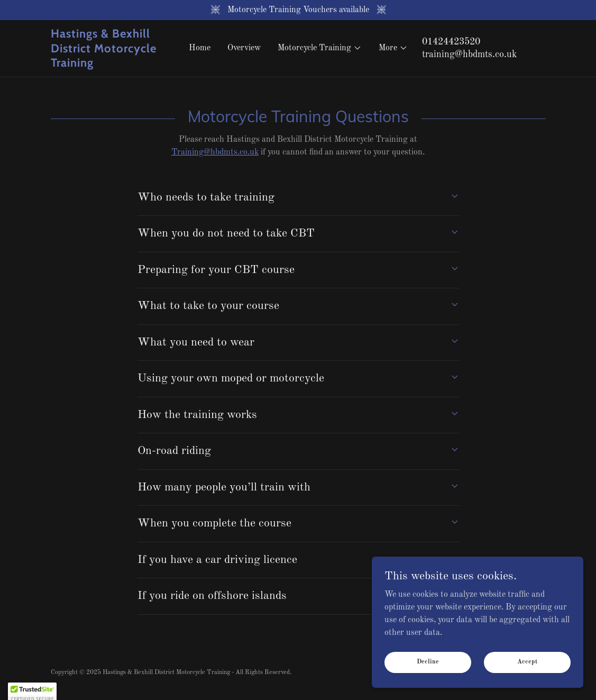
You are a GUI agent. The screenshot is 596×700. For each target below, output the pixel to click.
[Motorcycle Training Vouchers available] (298, 10)
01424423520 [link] (451, 42)
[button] (320, 48)
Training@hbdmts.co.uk (215, 152)
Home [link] (200, 48)
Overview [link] (244, 48)
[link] (113, 65)
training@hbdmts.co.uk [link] (469, 54)
